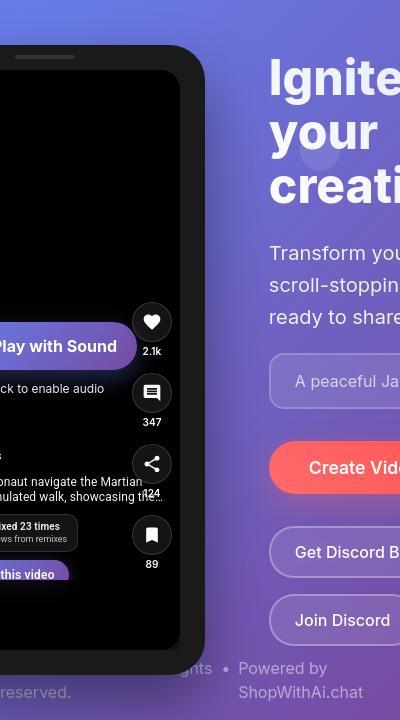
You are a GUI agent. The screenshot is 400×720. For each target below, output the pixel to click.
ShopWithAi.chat (300, 692)
